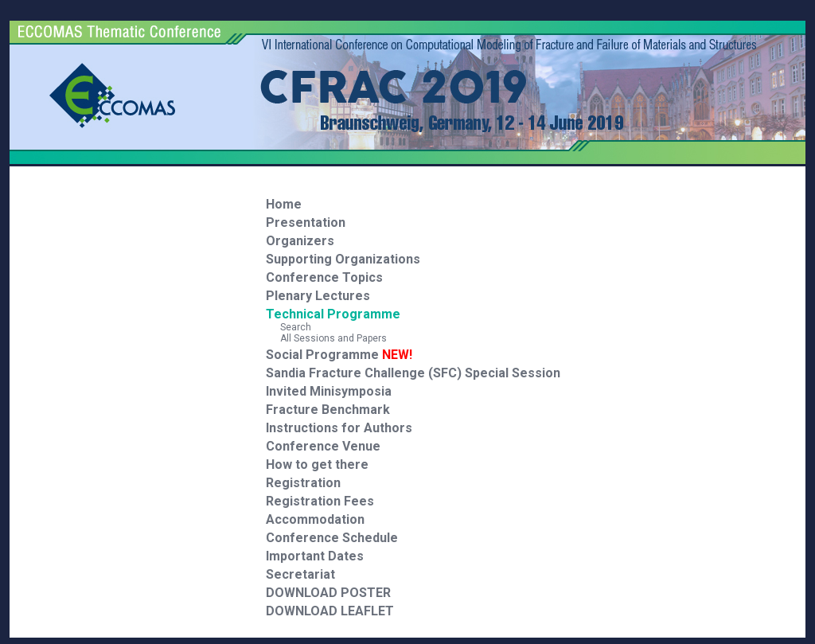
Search (289, 327)
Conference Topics (324, 277)
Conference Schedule (332, 538)
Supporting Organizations (343, 259)
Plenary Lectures (318, 296)
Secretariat (300, 574)
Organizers (300, 241)
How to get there (317, 464)
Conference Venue (323, 446)
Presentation (306, 222)
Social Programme (339, 355)
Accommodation (315, 519)
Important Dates (315, 556)
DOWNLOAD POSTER (328, 593)
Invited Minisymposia (329, 391)
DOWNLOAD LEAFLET (330, 611)
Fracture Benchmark (328, 410)
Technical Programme (333, 314)
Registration (303, 483)
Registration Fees (320, 501)
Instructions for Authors (339, 428)
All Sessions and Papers (326, 338)
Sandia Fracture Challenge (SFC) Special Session (413, 373)
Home (284, 204)
